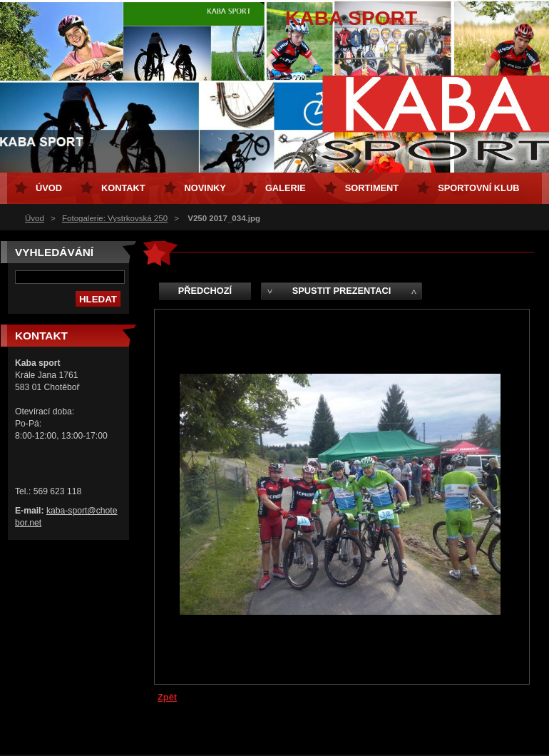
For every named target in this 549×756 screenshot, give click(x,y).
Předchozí (205, 291)
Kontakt (123, 188)
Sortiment (372, 188)
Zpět (167, 697)
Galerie (286, 188)
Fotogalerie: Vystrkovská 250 (115, 218)
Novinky (205, 188)
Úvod (35, 218)
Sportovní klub (478, 188)
